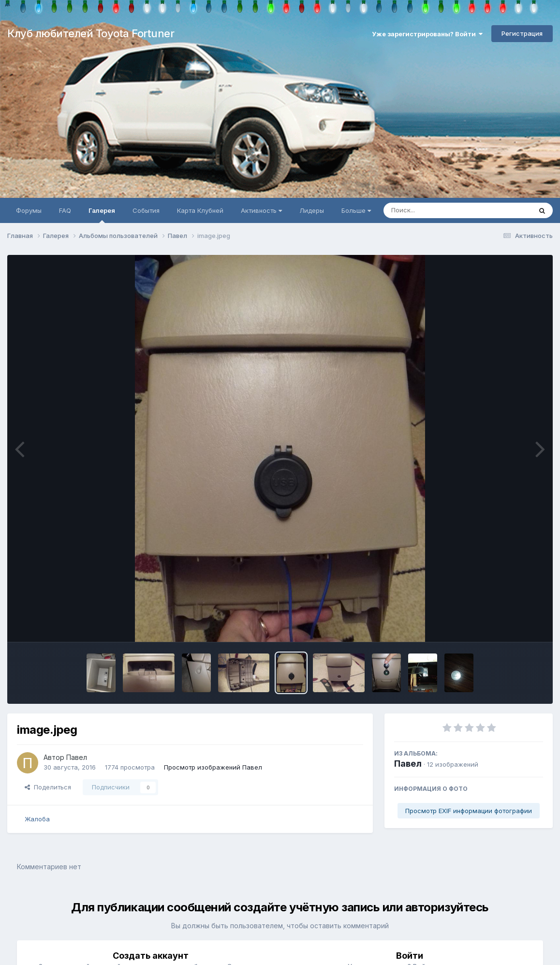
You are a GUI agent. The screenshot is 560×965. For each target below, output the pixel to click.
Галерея (102, 215)
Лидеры (312, 210)
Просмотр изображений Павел (213, 767)
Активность (261, 210)
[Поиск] (439, 210)
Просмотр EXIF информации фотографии (469, 811)
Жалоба (37, 819)
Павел (408, 764)
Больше (356, 210)
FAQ (65, 210)
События (146, 210)
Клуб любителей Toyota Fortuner (91, 33)
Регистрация (522, 33)
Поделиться (48, 787)
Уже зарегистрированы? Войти (427, 34)
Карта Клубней (200, 210)
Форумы (29, 210)
